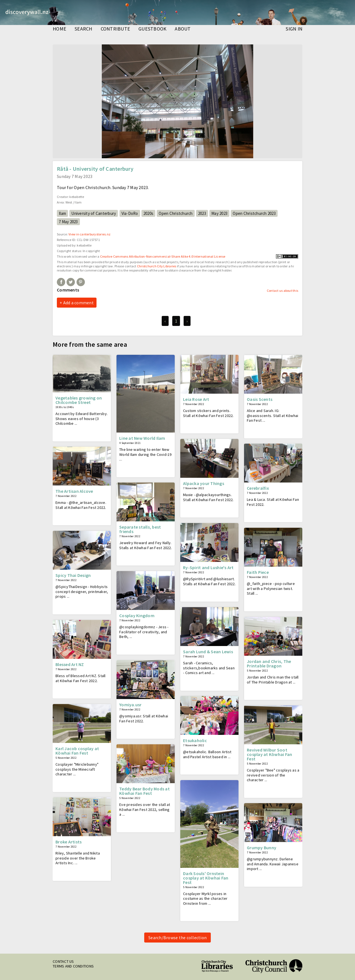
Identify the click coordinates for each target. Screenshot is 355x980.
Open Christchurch (176, 213)
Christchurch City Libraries (157, 266)
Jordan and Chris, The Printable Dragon (269, 664)
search (83, 29)
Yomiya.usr (130, 705)
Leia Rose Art (196, 399)
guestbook (152, 29)
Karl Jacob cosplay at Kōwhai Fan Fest (77, 751)
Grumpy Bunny (262, 848)
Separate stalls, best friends (140, 529)
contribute (116, 29)
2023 (202, 213)
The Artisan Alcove (74, 491)
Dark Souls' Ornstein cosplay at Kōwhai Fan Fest (206, 878)
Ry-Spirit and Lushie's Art (208, 567)
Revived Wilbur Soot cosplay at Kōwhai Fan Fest (269, 754)
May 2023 (219, 213)
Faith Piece (258, 572)
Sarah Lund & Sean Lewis (208, 652)
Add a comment (78, 303)
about (183, 29)
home (59, 29)
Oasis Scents (260, 399)
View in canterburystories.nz (89, 234)
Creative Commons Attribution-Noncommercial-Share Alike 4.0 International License (163, 256)
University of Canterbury (94, 213)
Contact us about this (282, 291)
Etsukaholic (195, 740)
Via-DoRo (130, 213)
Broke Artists (69, 842)
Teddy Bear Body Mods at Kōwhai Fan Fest (144, 791)
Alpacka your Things (204, 483)
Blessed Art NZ (70, 664)
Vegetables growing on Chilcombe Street (79, 400)
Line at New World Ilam (142, 438)
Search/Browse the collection (177, 938)
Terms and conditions (73, 966)
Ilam (62, 213)
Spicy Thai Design (73, 575)
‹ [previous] (165, 321)
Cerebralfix (258, 488)
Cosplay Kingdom (137, 615)
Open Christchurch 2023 (254, 213)
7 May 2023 (68, 222)
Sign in (294, 29)
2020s (148, 213)
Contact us (63, 961)
